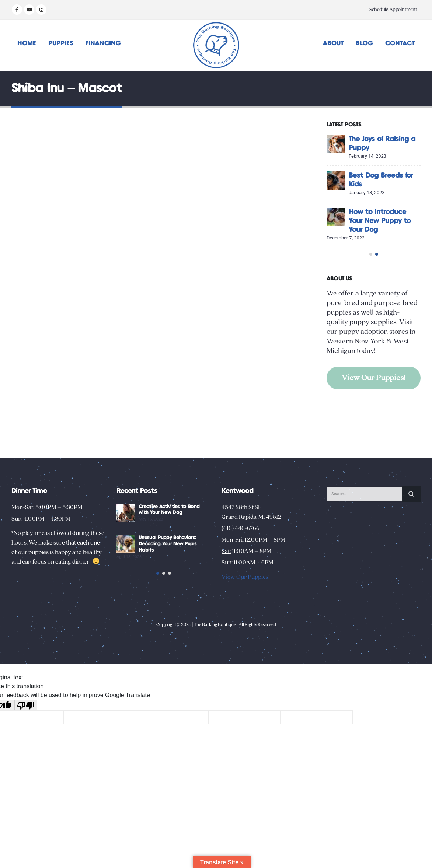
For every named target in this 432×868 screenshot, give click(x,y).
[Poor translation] (26, 714)
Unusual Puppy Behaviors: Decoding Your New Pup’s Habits (168, 544)
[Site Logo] (216, 45)
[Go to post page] (336, 144)
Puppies (61, 43)
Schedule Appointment (393, 10)
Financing (103, 43)
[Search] (411, 494)
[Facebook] (17, 10)
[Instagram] (41, 10)
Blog (364, 43)
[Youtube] (29, 10)
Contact (400, 43)
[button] (371, 276)
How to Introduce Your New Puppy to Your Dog (380, 221)
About (333, 43)
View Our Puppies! (374, 400)
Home (27, 43)
